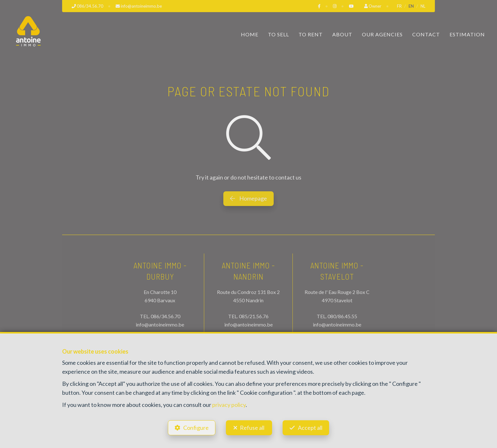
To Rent (311, 34)
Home (250, 34)
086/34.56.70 (166, 316)
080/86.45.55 (342, 316)
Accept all (310, 428)
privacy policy (229, 405)
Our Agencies (382, 34)
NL (423, 6)
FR (399, 6)
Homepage (248, 198)
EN (411, 6)
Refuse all (252, 428)
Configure (196, 428)
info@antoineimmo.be (160, 324)
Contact (426, 34)
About (342, 34)
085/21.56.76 (254, 316)
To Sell (278, 34)
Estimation (467, 34)
